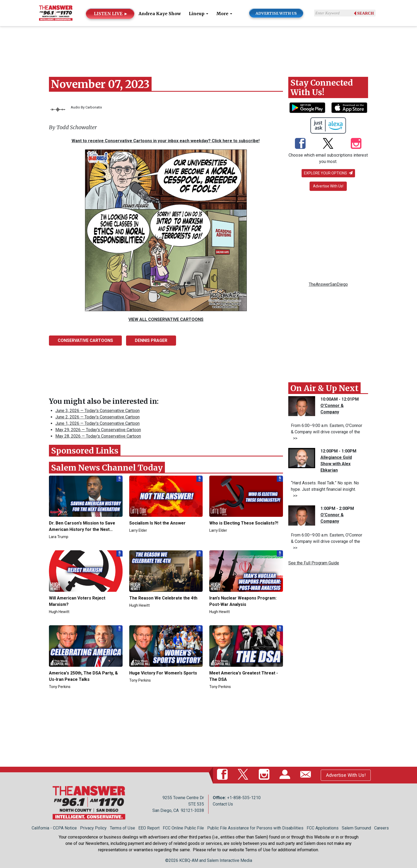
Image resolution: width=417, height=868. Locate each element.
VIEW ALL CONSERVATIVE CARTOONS (166, 319)
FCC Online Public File (183, 828)
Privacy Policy (93, 828)
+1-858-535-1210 (244, 798)
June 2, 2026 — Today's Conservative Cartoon (97, 417)
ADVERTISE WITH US (276, 13)
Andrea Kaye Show (160, 14)
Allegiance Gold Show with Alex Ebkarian (336, 464)
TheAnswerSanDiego (328, 284)
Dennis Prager (151, 340)
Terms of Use (122, 828)
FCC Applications (323, 828)
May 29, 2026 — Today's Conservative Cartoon (98, 430)
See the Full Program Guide (314, 563)
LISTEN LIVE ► (111, 14)
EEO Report (149, 828)
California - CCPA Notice (54, 828)
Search (366, 13)
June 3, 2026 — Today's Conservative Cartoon (97, 411)
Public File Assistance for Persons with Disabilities (255, 828)
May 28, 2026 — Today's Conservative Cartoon (98, 436)
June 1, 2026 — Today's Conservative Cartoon (97, 423)
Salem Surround (356, 828)
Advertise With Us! (328, 186)
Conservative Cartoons (85, 340)
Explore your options (328, 173)
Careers (381, 828)
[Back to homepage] (56, 13)
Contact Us (223, 804)
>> (294, 438)
